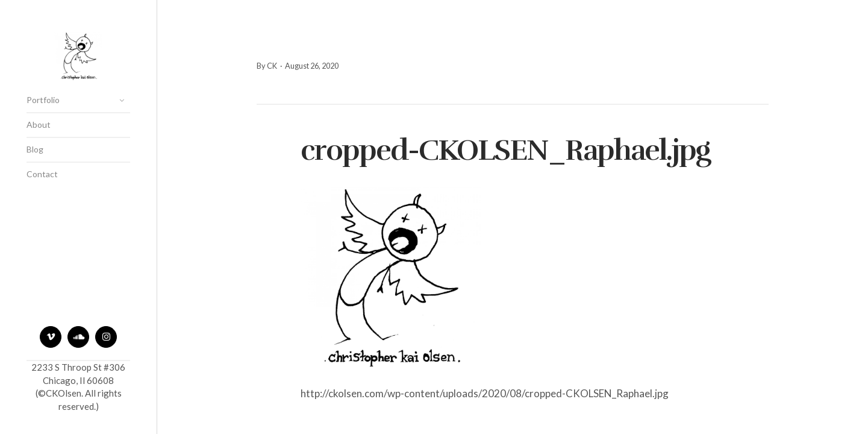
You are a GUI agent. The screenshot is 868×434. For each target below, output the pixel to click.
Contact (42, 174)
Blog (35, 149)
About (39, 124)
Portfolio (43, 100)
